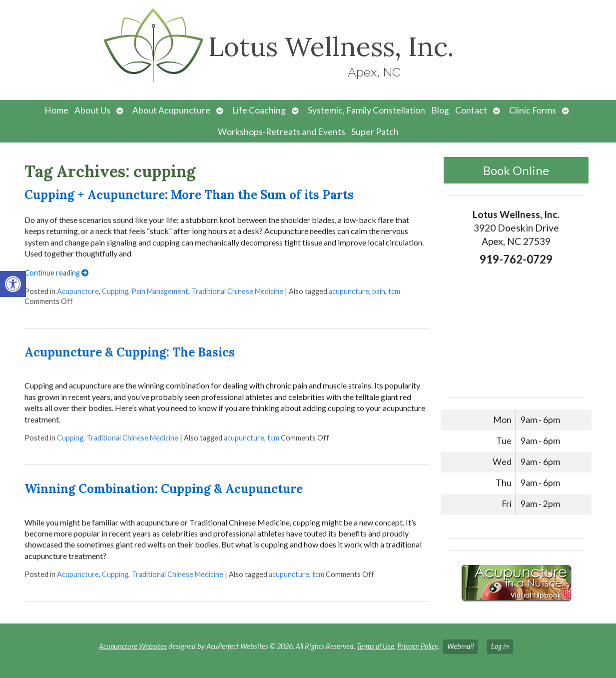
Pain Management (160, 291)
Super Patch (375, 132)
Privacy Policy (417, 646)
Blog (440, 110)
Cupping (115, 291)
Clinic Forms (533, 110)
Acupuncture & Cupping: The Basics (130, 352)
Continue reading (56, 273)
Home (56, 110)
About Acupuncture (171, 110)
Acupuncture (78, 291)
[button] (13, 284)
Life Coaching (259, 110)
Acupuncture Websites (133, 646)
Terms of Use (375, 646)
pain (379, 291)
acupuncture (349, 291)
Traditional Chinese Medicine (237, 291)
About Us (92, 110)
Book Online (516, 170)
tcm (394, 291)
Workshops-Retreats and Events (282, 132)
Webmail (460, 646)
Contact (471, 110)
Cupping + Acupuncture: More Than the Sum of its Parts (189, 195)
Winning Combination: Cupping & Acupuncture (164, 489)
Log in (500, 646)
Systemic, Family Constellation (366, 110)
